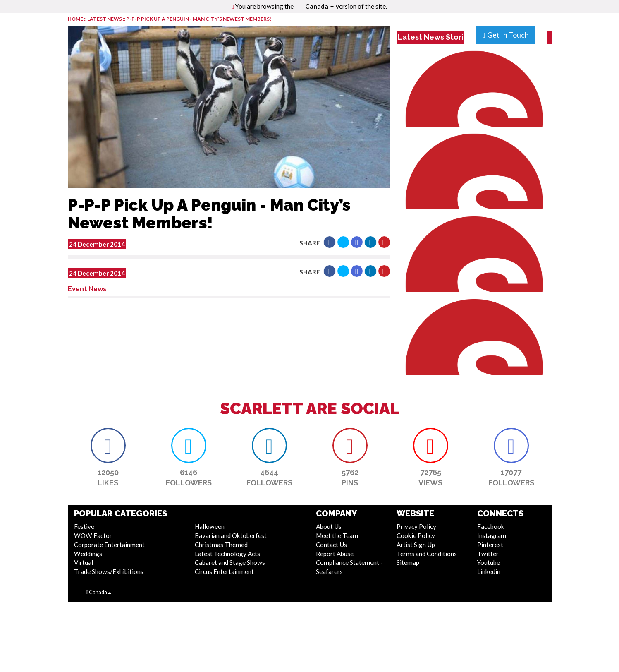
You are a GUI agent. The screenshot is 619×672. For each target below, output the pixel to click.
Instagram (492, 535)
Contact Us (331, 545)
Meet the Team (337, 535)
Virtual (84, 562)
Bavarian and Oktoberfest (231, 535)
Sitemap (408, 562)
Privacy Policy (416, 526)
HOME (75, 19)
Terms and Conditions (427, 554)
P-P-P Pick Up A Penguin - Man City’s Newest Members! (199, 19)
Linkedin (489, 571)
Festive (84, 526)
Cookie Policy (416, 535)
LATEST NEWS (105, 19)
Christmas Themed (221, 545)
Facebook (491, 526)
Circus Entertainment (224, 571)
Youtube (489, 562)
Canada (319, 6)
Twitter (488, 554)
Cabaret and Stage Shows (230, 562)
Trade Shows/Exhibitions (109, 571)
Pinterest (490, 545)
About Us (329, 526)
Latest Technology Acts (227, 554)
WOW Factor (93, 535)
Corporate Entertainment (109, 545)
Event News (87, 289)
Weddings (88, 554)
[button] (330, 242)
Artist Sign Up (416, 545)
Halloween (210, 526)
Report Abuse (335, 554)
